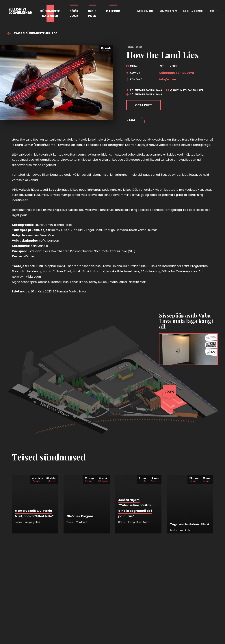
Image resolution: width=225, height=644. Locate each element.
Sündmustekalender (50, 13)
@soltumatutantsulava (185, 90)
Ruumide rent (168, 11)
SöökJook (74, 13)
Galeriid (113, 11)
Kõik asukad (145, 11)
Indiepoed (92, 13)
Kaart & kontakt (194, 11)
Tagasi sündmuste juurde (32, 33)
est (212, 11)
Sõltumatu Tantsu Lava (177, 73)
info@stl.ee (168, 79)
